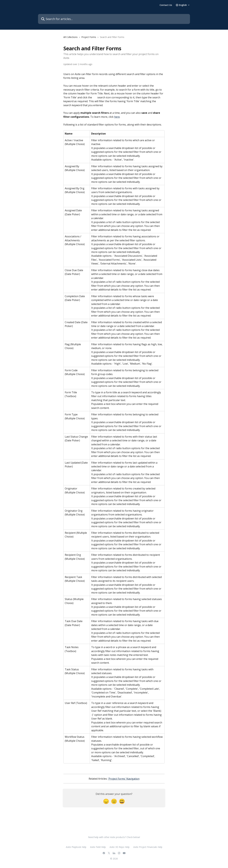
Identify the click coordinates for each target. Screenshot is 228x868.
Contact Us (166, 5)
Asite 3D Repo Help (120, 847)
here (117, 117)
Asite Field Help (98, 847)
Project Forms (89, 37)
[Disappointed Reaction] (106, 801)
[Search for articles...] (114, 19)
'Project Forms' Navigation (124, 779)
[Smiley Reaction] (122, 801)
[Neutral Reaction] (114, 801)
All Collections (70, 37)
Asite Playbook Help (76, 847)
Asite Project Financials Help (148, 847)
